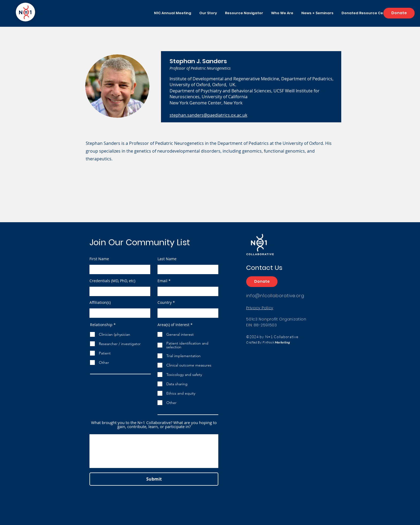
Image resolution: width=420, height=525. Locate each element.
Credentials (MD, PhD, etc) (112, 281)
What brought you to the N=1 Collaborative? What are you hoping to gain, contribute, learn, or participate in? (154, 425)
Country (165, 303)
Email (162, 281)
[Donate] (399, 13)
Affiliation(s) (100, 303)
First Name (99, 259)
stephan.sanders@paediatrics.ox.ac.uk (208, 115)
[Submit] (154, 479)
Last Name (167, 259)
